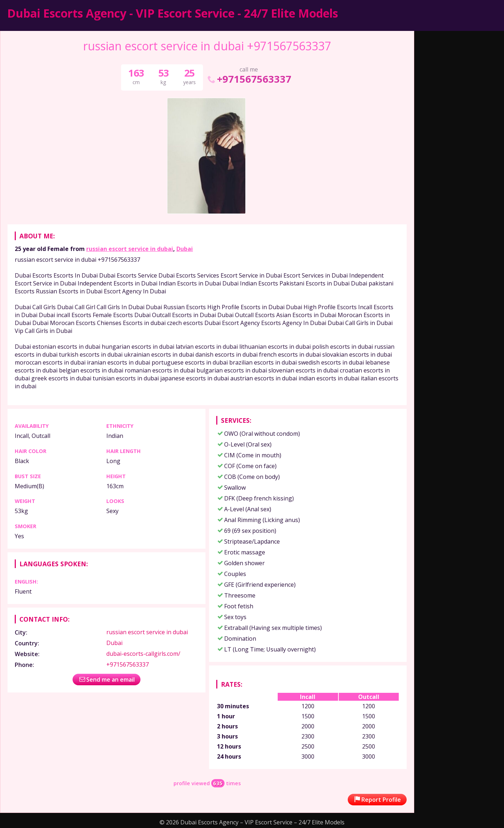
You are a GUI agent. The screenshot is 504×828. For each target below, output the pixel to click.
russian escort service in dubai (130, 249)
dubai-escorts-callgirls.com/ (143, 654)
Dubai (185, 249)
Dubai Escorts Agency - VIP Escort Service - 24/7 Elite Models (173, 13)
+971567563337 (249, 79)
